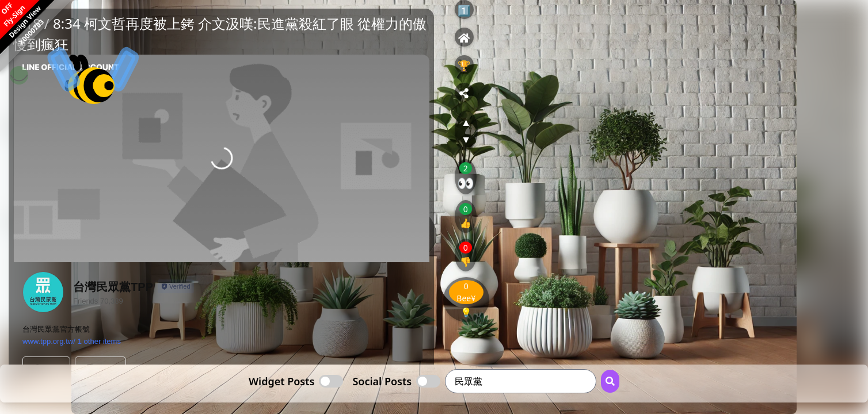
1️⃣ (464, 10)
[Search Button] (610, 381)
